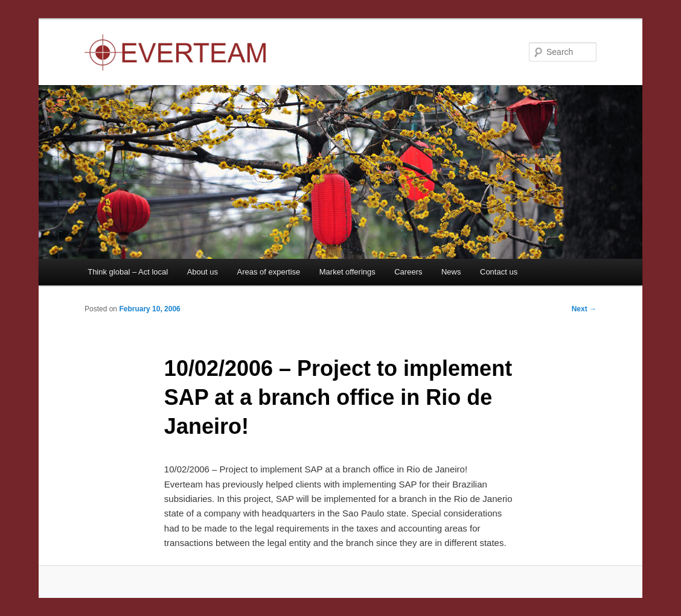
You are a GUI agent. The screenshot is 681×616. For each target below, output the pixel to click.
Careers (408, 272)
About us (203, 272)
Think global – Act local (128, 272)
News (451, 272)
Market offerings (347, 272)
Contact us (499, 272)
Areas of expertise (268, 272)
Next (584, 309)
